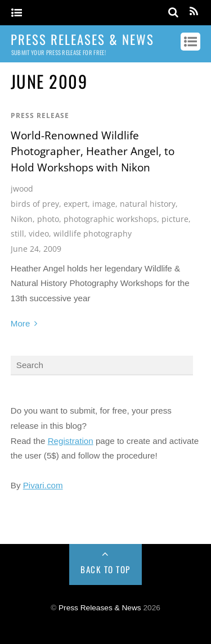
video (39, 233)
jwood (22, 189)
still (17, 233)
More (21, 323)
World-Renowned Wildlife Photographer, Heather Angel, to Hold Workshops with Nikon (93, 151)
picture (175, 219)
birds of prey (35, 204)
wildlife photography (93, 233)
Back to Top (105, 569)
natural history (148, 204)
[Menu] (17, 13)
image (104, 204)
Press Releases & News (100, 608)
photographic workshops (110, 219)
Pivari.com (43, 485)
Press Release (40, 115)
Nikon (22, 219)
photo (48, 219)
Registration (71, 441)
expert (76, 204)
